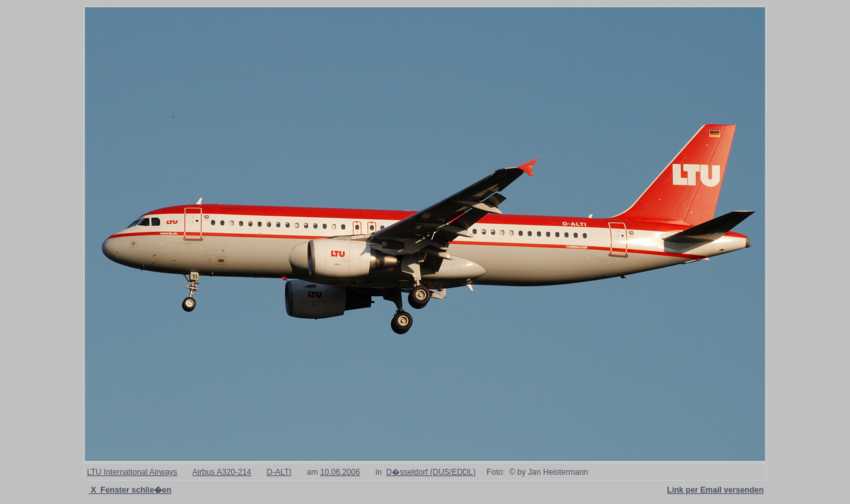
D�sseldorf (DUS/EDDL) (431, 472)
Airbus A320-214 (222, 472)
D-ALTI (279, 472)
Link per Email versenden (716, 490)
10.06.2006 (340, 472)
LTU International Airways (132, 472)
